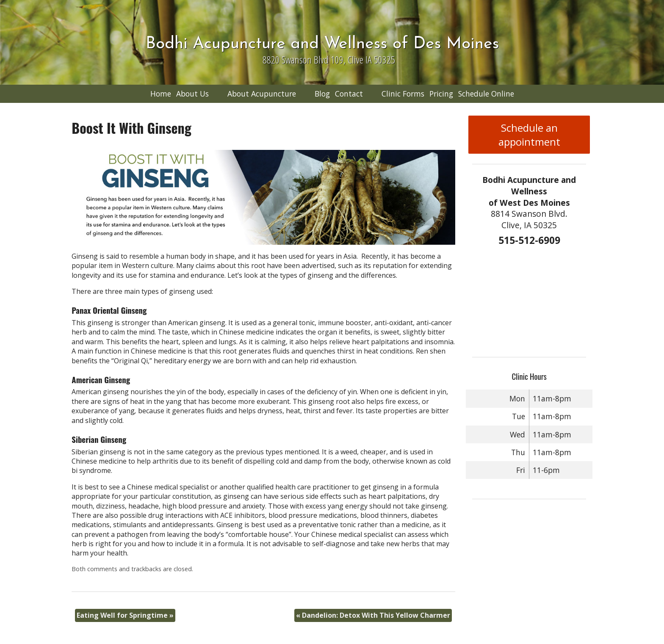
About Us (192, 94)
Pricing (441, 94)
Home (161, 94)
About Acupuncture (262, 94)
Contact (349, 94)
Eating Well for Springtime (125, 615)
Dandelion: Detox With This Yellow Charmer (373, 615)
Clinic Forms (403, 94)
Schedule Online (486, 94)
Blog (322, 94)
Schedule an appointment (529, 135)
